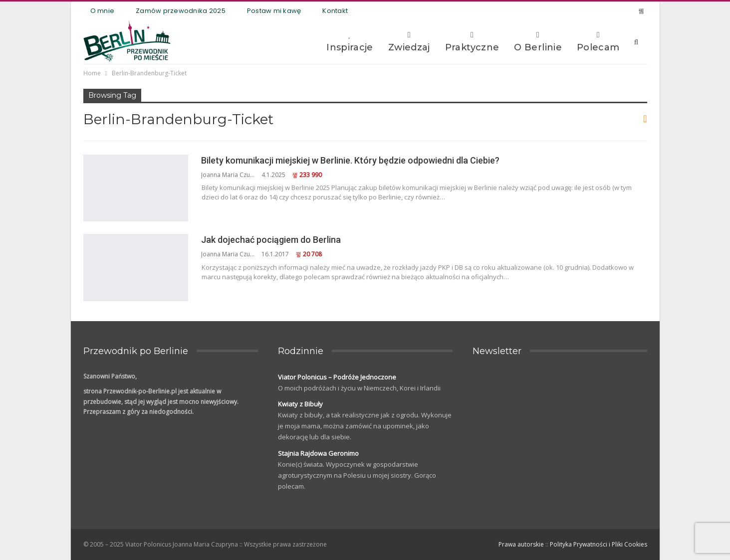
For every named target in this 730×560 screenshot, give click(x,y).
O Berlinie (538, 42)
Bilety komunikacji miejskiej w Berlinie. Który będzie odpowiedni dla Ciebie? (350, 160)
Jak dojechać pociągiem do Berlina (271, 240)
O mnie (103, 11)
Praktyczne (472, 42)
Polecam (598, 42)
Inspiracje (350, 42)
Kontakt (335, 11)
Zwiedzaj (409, 42)
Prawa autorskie (521, 544)
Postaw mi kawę (274, 11)
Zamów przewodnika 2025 (181, 11)
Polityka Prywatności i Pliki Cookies (599, 544)
